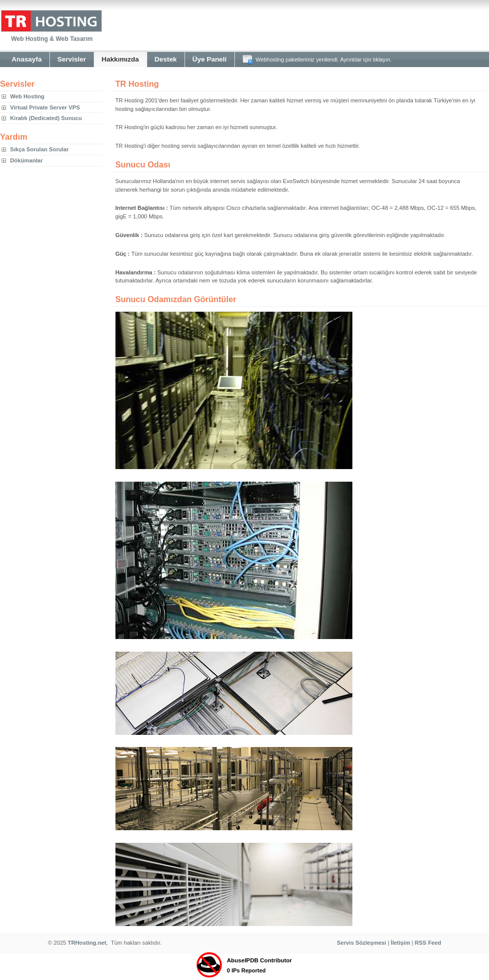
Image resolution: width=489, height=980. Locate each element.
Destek (166, 59)
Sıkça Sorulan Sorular (39, 149)
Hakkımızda (120, 59)
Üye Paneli (210, 59)
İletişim (401, 943)
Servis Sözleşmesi (361, 943)
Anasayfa (27, 59)
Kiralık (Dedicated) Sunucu (46, 118)
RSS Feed (428, 943)
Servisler (72, 59)
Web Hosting (27, 96)
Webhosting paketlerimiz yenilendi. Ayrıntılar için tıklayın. (324, 60)
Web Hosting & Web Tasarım (52, 39)
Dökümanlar (26, 160)
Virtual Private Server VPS (45, 107)
